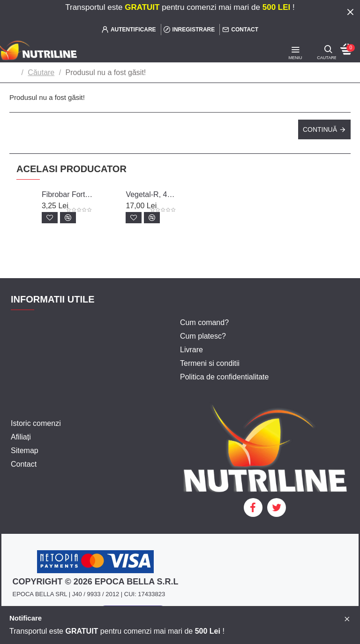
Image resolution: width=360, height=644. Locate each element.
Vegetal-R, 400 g (151, 194)
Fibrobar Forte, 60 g (67, 194)
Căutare (41, 72)
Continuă (320, 129)
